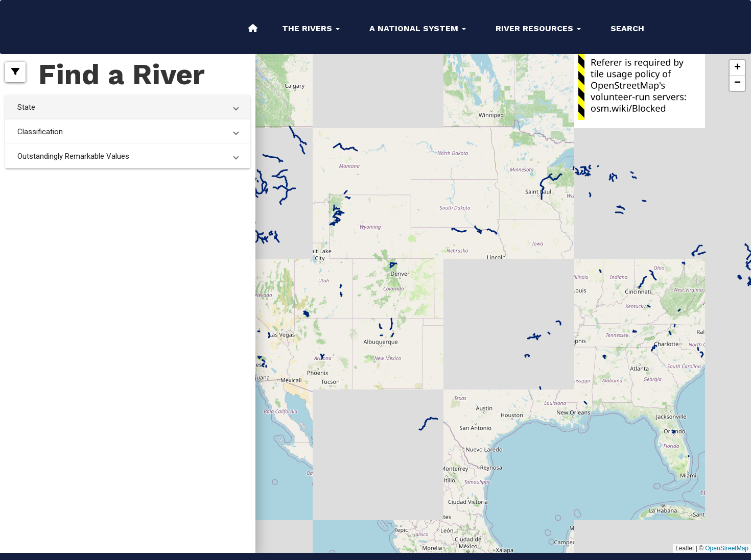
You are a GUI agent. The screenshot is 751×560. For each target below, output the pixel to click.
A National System (418, 28)
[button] (15, 72)
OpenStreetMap (727, 548)
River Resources (538, 28)
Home (253, 28)
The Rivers (311, 28)
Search (627, 28)
